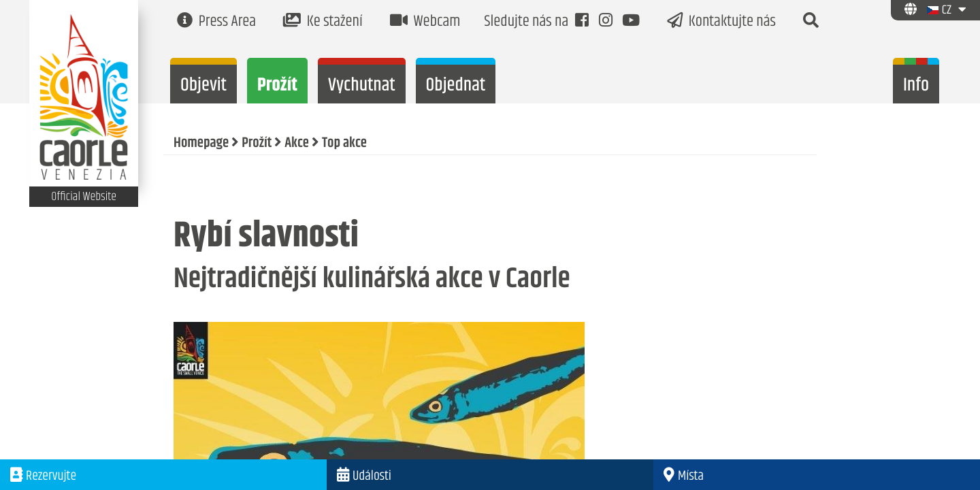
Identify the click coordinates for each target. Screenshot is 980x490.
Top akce (344, 144)
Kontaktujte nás (721, 22)
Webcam (425, 22)
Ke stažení (323, 22)
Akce (297, 144)
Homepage (201, 144)
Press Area (216, 22)
